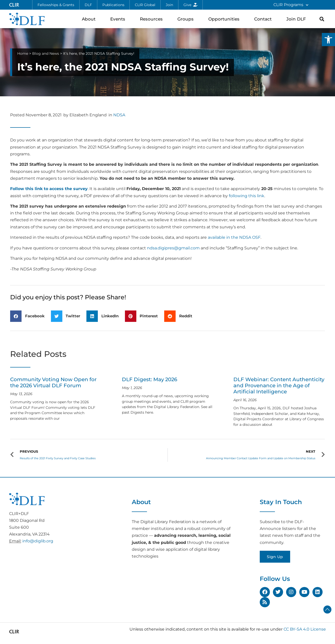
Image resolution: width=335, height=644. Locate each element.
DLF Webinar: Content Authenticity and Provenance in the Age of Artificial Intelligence (279, 385)
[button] (328, 40)
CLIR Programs (291, 5)
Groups (187, 19)
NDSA (119, 115)
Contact (264, 19)
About (90, 19)
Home (23, 53)
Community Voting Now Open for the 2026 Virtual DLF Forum (53, 382)
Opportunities (225, 19)
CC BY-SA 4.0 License (305, 629)
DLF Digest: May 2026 (150, 379)
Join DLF (297, 19)
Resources (153, 19)
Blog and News (46, 53)
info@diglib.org (38, 541)
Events (119, 19)
